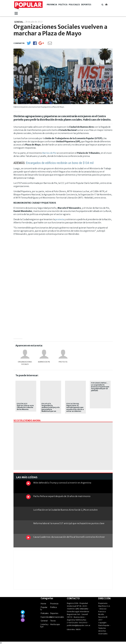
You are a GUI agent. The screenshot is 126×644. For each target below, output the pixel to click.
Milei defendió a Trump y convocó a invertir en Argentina (62, 483)
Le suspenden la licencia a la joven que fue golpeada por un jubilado (100, 388)
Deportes (86, 5)
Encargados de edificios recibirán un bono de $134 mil (60, 163)
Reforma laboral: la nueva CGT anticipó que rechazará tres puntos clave (69, 523)
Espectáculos (46, 617)
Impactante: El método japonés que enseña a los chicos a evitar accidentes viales (75, 409)
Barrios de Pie (49, 153)
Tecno (53, 621)
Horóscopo (55, 624)
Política (63, 5)
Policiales (74, 5)
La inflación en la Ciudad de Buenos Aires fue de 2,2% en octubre (65, 510)
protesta (60, 219)
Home (43, 604)
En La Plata (46, 404)
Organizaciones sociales (25, 363)
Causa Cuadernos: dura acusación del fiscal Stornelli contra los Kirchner (69, 537)
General (44, 621)
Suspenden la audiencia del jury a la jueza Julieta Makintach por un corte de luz (51, 409)
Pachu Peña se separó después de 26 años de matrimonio (62, 496)
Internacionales (57, 617)
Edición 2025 (22, 404)
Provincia (52, 5)
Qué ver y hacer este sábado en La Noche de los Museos (25, 407)
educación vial (73, 404)
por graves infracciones (102, 383)
